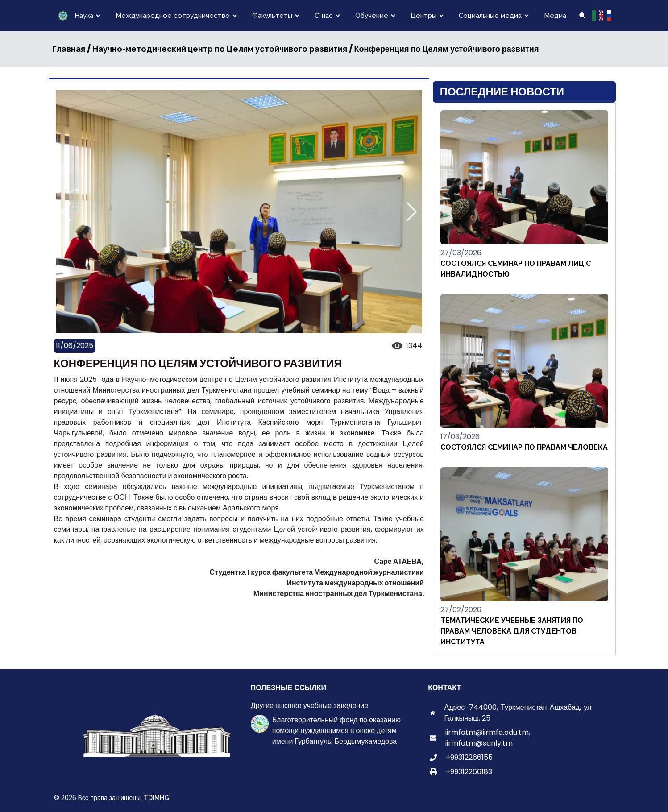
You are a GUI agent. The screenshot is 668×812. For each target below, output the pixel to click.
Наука (84, 16)
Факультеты (272, 16)
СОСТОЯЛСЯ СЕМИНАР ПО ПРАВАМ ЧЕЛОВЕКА (524, 447)
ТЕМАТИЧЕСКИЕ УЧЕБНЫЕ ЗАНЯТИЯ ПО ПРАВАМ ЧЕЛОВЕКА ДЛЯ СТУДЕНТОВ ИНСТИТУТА (512, 631)
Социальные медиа (490, 16)
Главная (69, 49)
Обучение (372, 16)
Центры (423, 16)
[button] (412, 212)
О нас (324, 16)
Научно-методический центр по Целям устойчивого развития (220, 49)
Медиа (555, 16)
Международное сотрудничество (173, 16)
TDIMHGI (157, 798)
